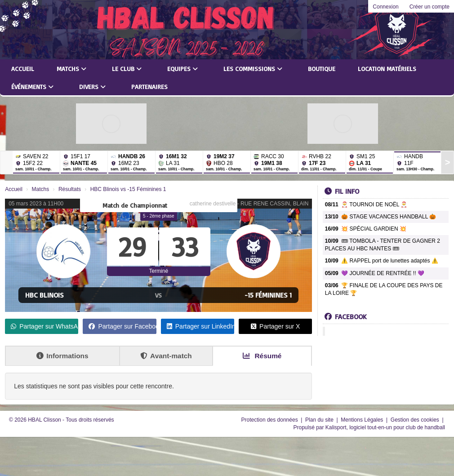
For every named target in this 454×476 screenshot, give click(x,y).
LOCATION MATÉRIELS (387, 69)
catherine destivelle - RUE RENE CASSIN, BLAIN (249, 204)
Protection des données (270, 420)
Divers (92, 87)
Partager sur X (275, 326)
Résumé (262, 356)
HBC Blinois (45, 295)
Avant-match (166, 356)
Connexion (385, 7)
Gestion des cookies (416, 420)
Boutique (322, 69)
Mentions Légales (363, 420)
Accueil (23, 69)
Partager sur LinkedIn (200, 326)
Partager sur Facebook (122, 326)
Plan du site (320, 420)
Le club (127, 69)
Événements (32, 87)
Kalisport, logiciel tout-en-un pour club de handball (385, 427)
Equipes (182, 69)
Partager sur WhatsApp (45, 326)
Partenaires (149, 87)
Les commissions (253, 69)
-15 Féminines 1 (268, 295)
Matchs (71, 69)
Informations (62, 356)
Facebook (346, 316)
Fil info (342, 191)
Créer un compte (430, 7)
